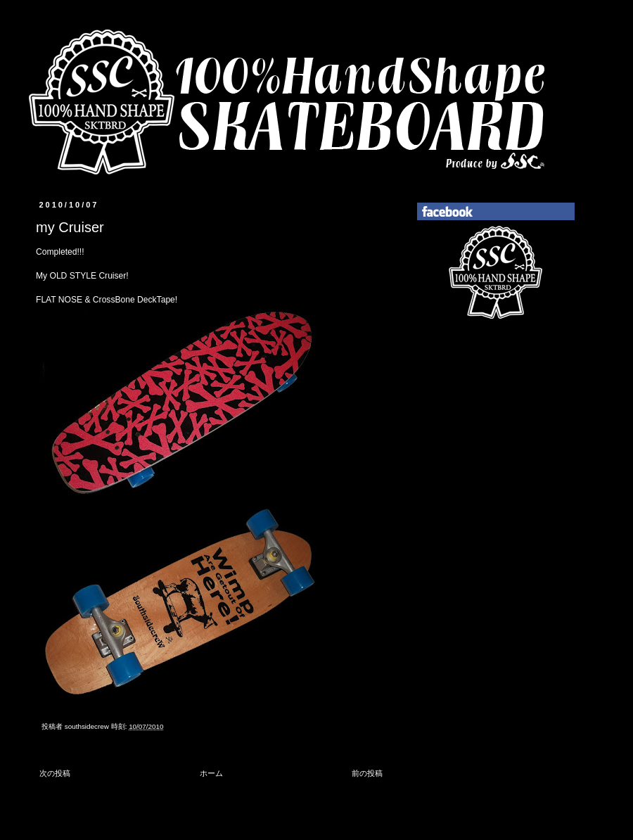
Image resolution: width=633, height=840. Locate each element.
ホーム (211, 773)
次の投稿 (55, 773)
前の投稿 (367, 773)
